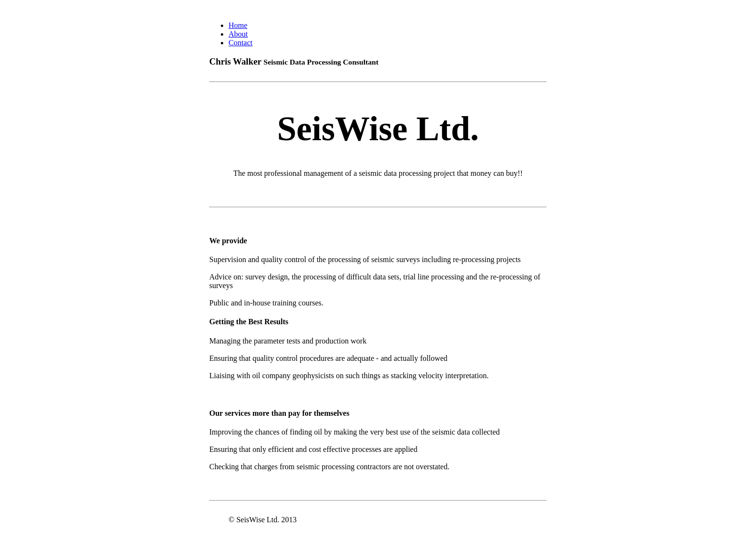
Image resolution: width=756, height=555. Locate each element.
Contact (241, 43)
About (238, 34)
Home (238, 25)
